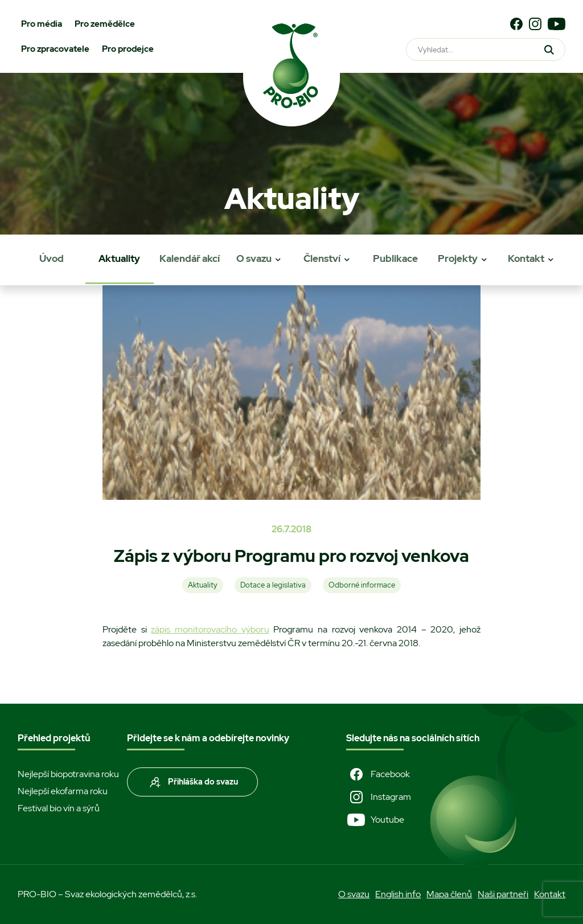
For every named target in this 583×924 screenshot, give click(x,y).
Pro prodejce (128, 49)
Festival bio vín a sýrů (59, 808)
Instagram (379, 797)
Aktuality (119, 258)
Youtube (375, 820)
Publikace (395, 258)
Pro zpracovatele (55, 49)
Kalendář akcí (190, 258)
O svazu (254, 258)
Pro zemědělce (105, 24)
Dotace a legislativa (273, 585)
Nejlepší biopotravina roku (68, 774)
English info (398, 894)
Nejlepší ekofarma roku (63, 791)
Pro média (42, 24)
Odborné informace (362, 585)
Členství (322, 258)
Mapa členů (449, 894)
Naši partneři (503, 894)
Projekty (458, 258)
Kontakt (526, 258)
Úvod (52, 258)
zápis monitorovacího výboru (210, 629)
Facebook (378, 774)
